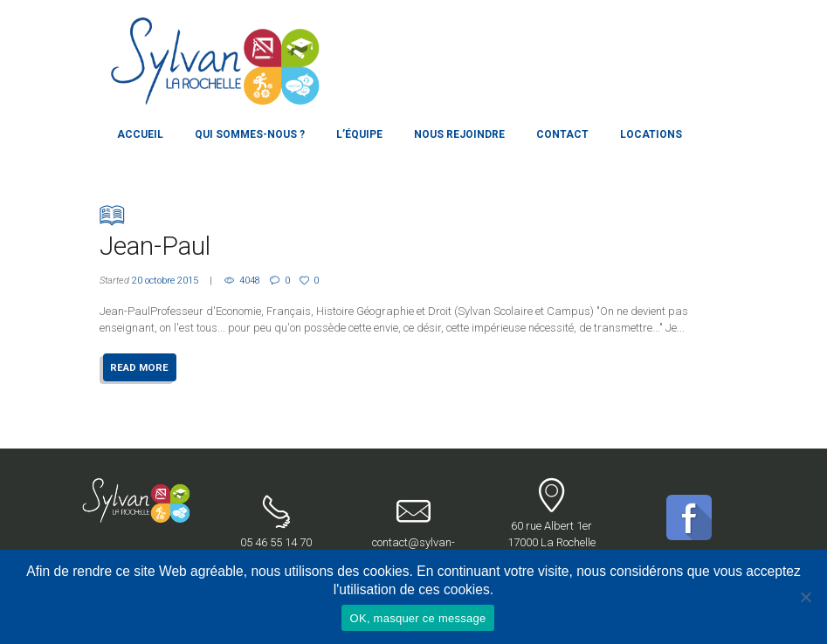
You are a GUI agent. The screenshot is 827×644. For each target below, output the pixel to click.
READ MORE (139, 367)
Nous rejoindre (459, 134)
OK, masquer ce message (418, 618)
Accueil (140, 134)
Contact (562, 134)
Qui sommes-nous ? (250, 134)
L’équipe (359, 134)
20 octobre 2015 (165, 281)
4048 (250, 281)
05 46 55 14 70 (276, 522)
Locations (651, 134)
